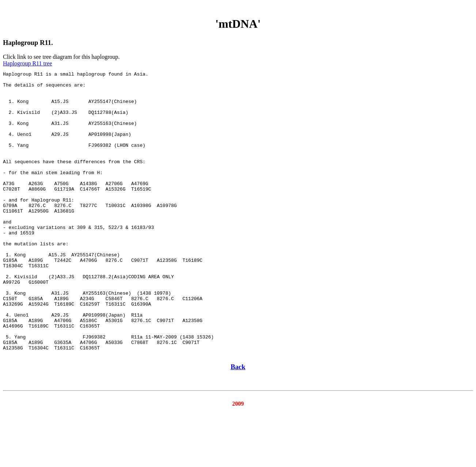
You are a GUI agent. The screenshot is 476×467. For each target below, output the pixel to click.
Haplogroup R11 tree (27, 63)
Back (238, 424)
